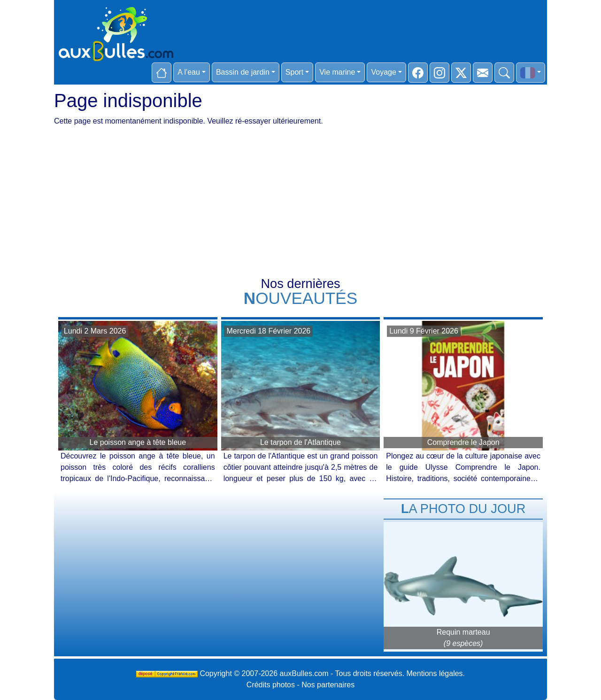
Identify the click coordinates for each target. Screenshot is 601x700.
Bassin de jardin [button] (243, 72)
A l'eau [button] (189, 72)
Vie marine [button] (337, 72)
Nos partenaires (328, 685)
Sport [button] (294, 72)
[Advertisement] (300, 207)
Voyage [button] (383, 72)
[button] (531, 73)
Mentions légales (435, 673)
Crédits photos (271, 685)
